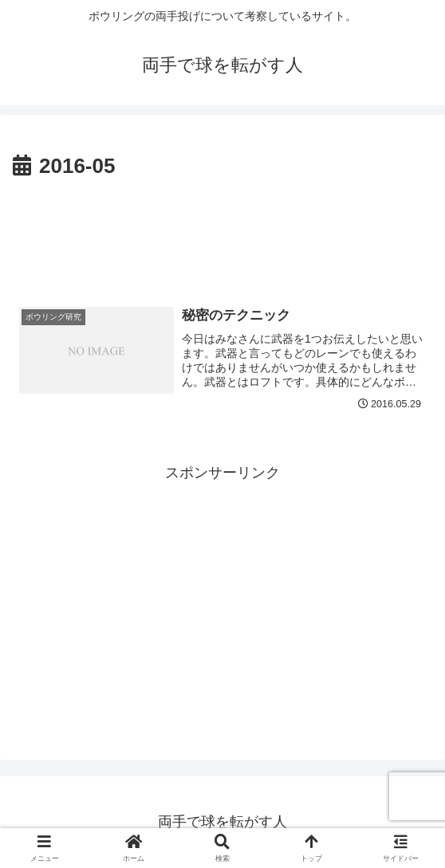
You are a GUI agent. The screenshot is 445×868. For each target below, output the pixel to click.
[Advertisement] (222, 232)
